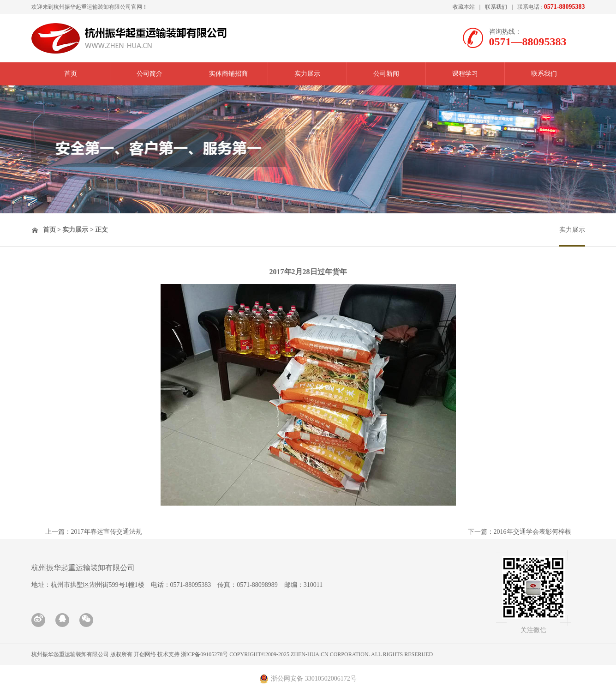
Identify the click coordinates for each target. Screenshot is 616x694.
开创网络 (145, 654)
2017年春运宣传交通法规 (107, 532)
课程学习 (465, 74)
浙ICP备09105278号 (205, 654)
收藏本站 (464, 7)
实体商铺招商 (228, 74)
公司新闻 (386, 74)
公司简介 (150, 74)
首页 (71, 74)
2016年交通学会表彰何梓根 (532, 532)
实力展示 (307, 74)
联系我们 (496, 7)
